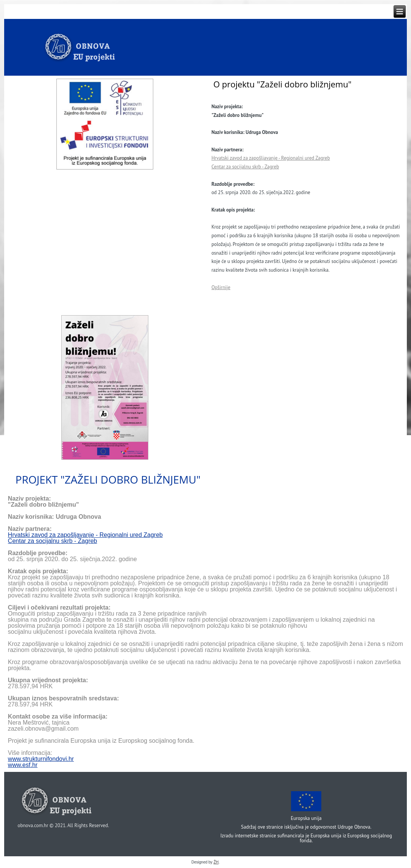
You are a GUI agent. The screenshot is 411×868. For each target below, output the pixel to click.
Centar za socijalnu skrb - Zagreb (245, 167)
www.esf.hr (23, 765)
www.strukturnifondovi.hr (41, 759)
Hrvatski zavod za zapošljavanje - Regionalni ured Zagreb (271, 158)
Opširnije (221, 287)
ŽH (216, 862)
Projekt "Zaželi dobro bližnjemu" (108, 479)
